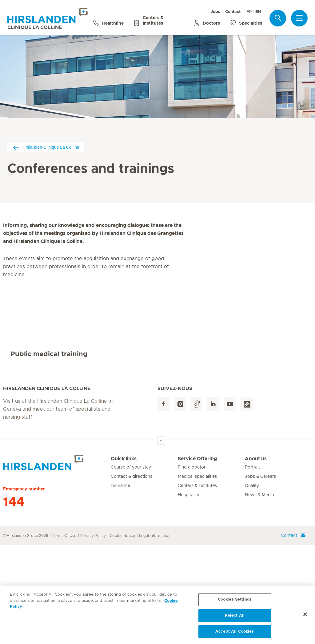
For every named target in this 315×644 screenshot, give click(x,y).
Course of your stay (131, 566)
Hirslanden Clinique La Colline (46, 147)
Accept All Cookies (235, 634)
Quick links (124, 557)
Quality (252, 585)
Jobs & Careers (260, 575)
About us (256, 557)
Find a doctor (192, 566)
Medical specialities (197, 575)
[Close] (305, 617)
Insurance (120, 585)
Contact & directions (132, 575)
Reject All (235, 618)
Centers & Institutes (197, 585)
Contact (233, 12)
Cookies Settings (235, 602)
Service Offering (197, 557)
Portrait (252, 566)
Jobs (215, 12)
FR (249, 12)
